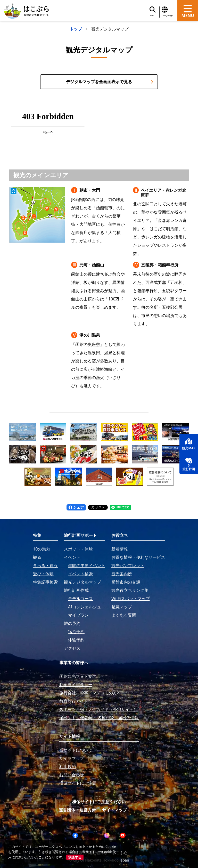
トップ (76, 29)
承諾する (75, 857)
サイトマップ (114, 810)
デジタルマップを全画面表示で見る (110, 82)
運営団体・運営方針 (77, 810)
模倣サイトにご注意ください (99, 802)
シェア (76, 507)
